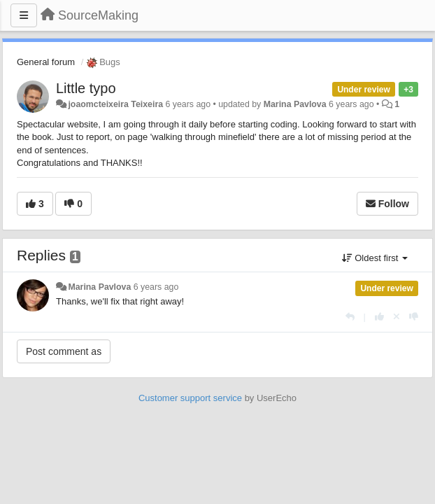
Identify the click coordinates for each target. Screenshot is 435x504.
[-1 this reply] (414, 317)
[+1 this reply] (379, 317)
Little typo (86, 88)
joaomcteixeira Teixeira (115, 104)
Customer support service (190, 398)
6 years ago (156, 287)
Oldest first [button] (375, 258)
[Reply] (350, 317)
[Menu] (24, 15)
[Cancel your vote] (397, 317)
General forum (46, 62)
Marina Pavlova (295, 104)
